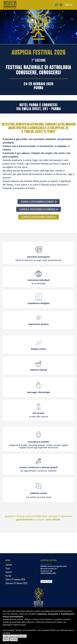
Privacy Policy (26, 581)
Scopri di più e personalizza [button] (15, 636)
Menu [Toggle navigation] (68, 5)
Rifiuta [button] (6, 640)
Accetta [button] (14, 640)
